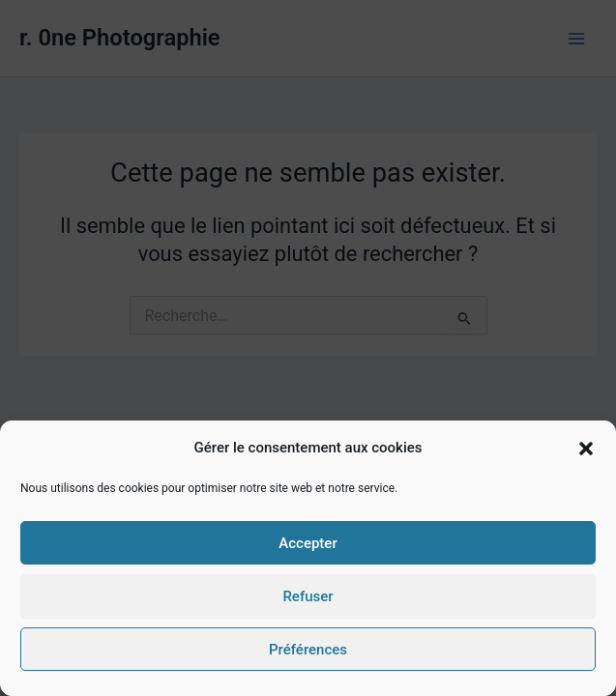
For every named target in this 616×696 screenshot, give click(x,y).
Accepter (308, 543)
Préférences (308, 650)
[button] (586, 449)
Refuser (308, 596)
